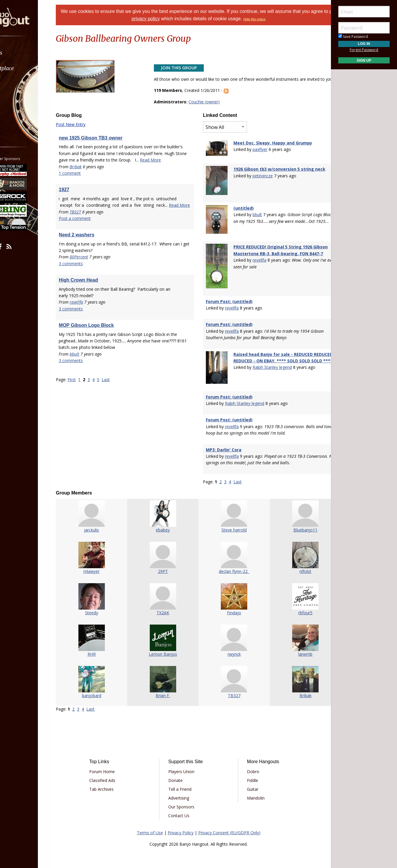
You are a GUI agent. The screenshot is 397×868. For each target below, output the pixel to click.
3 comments (85, 283)
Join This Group (184, 68)
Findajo (231, 600)
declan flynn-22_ (231, 559)
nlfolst (295, 559)
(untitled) (241, 208)
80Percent (94, 277)
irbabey (167, 517)
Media (20, 99)
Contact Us (183, 803)
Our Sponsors (185, 794)
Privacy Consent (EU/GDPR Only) (229, 820)
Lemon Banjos (166, 641)
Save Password (353, 37)
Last (120, 399)
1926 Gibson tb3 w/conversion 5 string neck (276, 173)
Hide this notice (268, 19)
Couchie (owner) (209, 108)
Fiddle (248, 768)
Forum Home (114, 759)
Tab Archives (113, 777)
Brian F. (167, 683)
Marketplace (27, 68)
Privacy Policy (181, 820)
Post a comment (89, 238)
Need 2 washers (91, 254)
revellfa (91, 322)
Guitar (249, 777)
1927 (79, 203)
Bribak (90, 180)
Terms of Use (150, 820)
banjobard (102, 683)
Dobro (249, 759)
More (18, 115)
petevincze (260, 180)
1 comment (84, 186)
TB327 (90, 232)
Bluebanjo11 (295, 517)
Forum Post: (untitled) (229, 293)
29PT (166, 559)
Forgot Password (364, 50)
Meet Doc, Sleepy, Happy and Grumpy (270, 149)
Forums (21, 53)
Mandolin (252, 786)
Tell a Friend (184, 777)
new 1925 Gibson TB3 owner (105, 144)
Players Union (185, 759)
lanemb (295, 641)
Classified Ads (114, 768)
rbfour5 (295, 600)
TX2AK (167, 600)
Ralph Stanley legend (269, 366)
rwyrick (231, 641)
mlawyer (103, 559)
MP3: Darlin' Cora (224, 437)
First (86, 399)
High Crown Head (93, 300)
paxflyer (257, 156)
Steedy (102, 600)
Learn (19, 84)
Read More (84, 173)
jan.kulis (103, 517)
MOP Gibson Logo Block (101, 345)
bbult (89, 374)
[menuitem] (33, 53)
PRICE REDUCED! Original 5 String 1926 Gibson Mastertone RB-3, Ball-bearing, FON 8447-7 (276, 251)
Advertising (183, 786)
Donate (180, 768)
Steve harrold (231, 517)
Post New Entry (85, 131)
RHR (102, 641)
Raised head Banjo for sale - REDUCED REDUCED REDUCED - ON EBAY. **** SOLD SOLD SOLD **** (273, 353)
